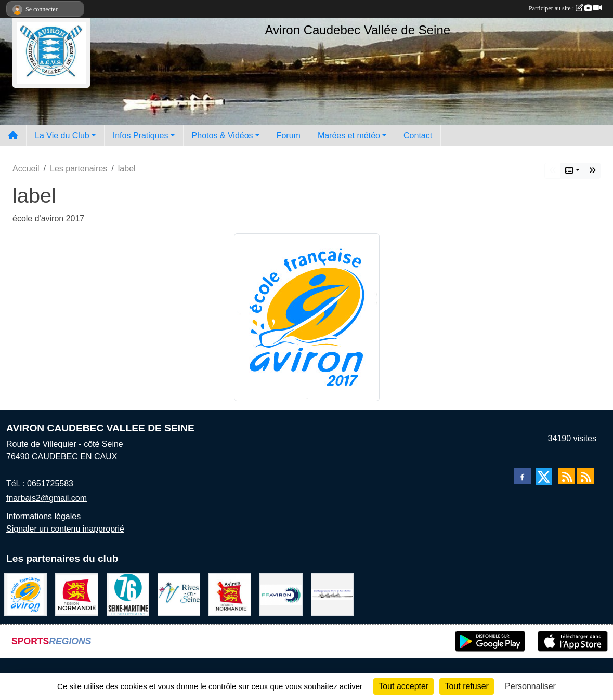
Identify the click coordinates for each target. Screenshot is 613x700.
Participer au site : (565, 8)
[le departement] (128, 594)
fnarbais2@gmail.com (47, 498)
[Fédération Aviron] (281, 594)
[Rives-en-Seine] (179, 594)
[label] (25, 594)
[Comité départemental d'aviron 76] (332, 594)
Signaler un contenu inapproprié (65, 529)
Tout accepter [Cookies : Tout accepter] (403, 686)
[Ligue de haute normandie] (230, 594)
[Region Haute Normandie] (76, 594)
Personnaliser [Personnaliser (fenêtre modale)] (530, 686)
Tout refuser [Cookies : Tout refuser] (466, 686)
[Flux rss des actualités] (567, 476)
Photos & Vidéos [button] (223, 135)
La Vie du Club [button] (62, 135)
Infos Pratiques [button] (141, 135)
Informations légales (43, 516)
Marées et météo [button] (349, 135)
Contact (418, 135)
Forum (289, 135)
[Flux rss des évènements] (585, 476)
